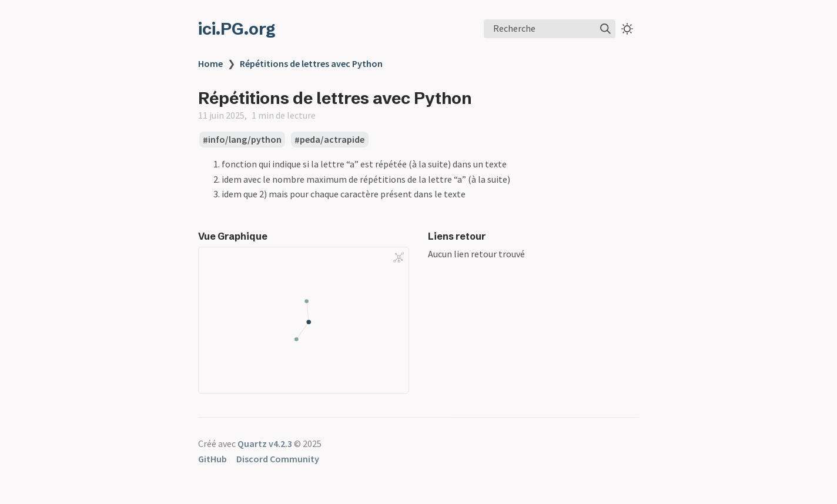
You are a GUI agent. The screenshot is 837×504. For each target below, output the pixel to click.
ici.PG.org (237, 29)
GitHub (212, 459)
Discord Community (278, 459)
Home (210, 63)
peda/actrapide (332, 140)
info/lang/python (245, 140)
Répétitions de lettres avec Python (311, 63)
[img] (605, 29)
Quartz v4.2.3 (265, 443)
